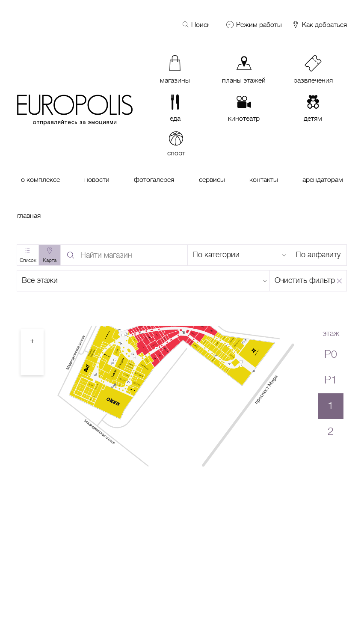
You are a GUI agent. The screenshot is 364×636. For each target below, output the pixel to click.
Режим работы (259, 25)
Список (28, 260)
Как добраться (319, 25)
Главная (29, 216)
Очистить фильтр (305, 280)
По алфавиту (318, 255)
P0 (331, 354)
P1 (331, 380)
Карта (50, 260)
